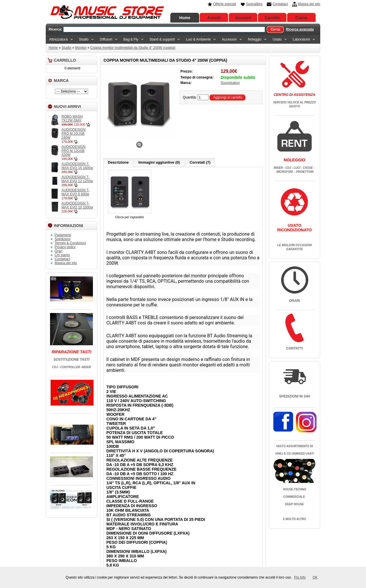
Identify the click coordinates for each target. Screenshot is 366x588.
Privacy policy (65, 247)
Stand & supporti (163, 40)
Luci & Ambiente (199, 40)
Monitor (81, 48)
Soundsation (230, 83)
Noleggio (255, 40)
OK (315, 577)
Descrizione (118, 162)
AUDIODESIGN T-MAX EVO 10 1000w (77, 205)
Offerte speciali (225, 4)
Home (185, 18)
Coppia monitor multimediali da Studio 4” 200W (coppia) (133, 48)
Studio (85, 40)
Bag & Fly (132, 40)
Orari (58, 251)
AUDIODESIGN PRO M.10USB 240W (73, 134)
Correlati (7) (200, 162)
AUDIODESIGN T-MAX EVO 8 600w (75, 192)
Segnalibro (254, 4)
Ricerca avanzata (300, 29)
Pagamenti (63, 235)
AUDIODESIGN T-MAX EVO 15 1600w (77, 166)
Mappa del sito (309, 4)
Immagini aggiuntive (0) (159, 162)
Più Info (300, 577)
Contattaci (280, 4)
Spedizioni (62, 239)
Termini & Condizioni (70, 243)
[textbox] (164, 29)
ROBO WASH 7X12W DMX (72, 119)
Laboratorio (302, 40)
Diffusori (107, 40)
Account (243, 18)
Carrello (272, 18)
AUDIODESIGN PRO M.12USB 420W (73, 151)
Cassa (301, 18)
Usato (278, 40)
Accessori (230, 40)
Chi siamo (62, 255)
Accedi (214, 18)
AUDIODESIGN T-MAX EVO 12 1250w (77, 179)
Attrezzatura (59, 40)
